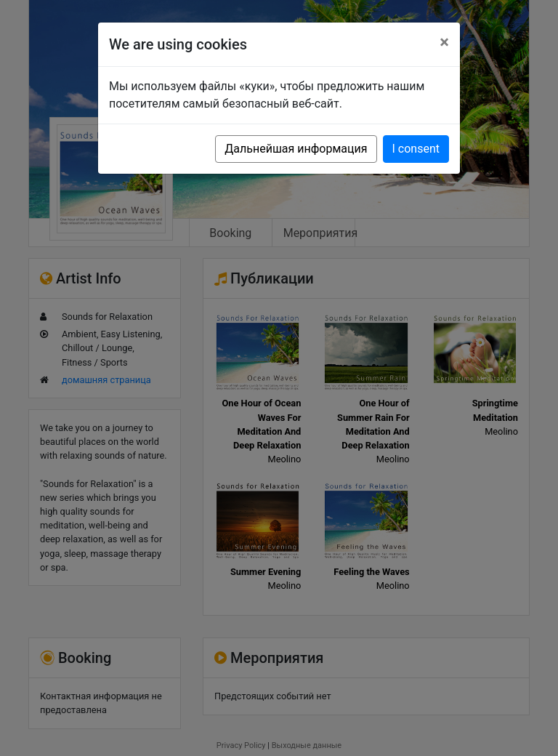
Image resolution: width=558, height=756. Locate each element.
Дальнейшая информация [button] (296, 149)
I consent (416, 149)
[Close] (444, 42)
